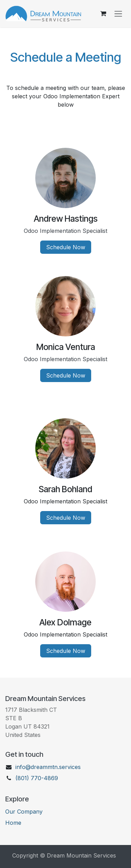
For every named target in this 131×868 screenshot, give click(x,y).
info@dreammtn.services (48, 767)
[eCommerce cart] (103, 14)
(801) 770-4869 (37, 778)
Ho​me (13, 823)
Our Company (24, 812)
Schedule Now (66, 247)
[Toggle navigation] (118, 14)
